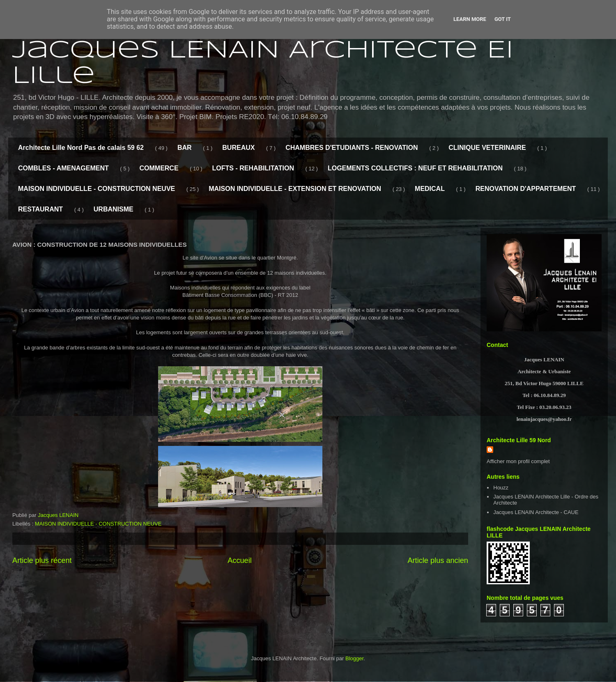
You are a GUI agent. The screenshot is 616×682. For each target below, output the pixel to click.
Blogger (354, 658)
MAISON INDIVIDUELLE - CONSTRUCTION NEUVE (97, 189)
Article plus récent (42, 560)
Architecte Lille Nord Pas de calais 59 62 (81, 148)
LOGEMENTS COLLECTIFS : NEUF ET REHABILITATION (415, 168)
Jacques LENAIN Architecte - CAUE (536, 512)
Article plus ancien (438, 560)
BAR (185, 148)
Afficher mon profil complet (518, 461)
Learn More (470, 19)
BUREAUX (238, 148)
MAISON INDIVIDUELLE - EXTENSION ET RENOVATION (295, 189)
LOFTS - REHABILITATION (253, 168)
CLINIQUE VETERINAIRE (487, 148)
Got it (503, 19)
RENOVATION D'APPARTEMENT (526, 189)
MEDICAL (430, 189)
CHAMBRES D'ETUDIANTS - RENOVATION (352, 148)
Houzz (501, 488)
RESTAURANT (40, 209)
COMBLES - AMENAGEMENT (63, 168)
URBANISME (114, 209)
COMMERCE (159, 168)
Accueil (240, 560)
